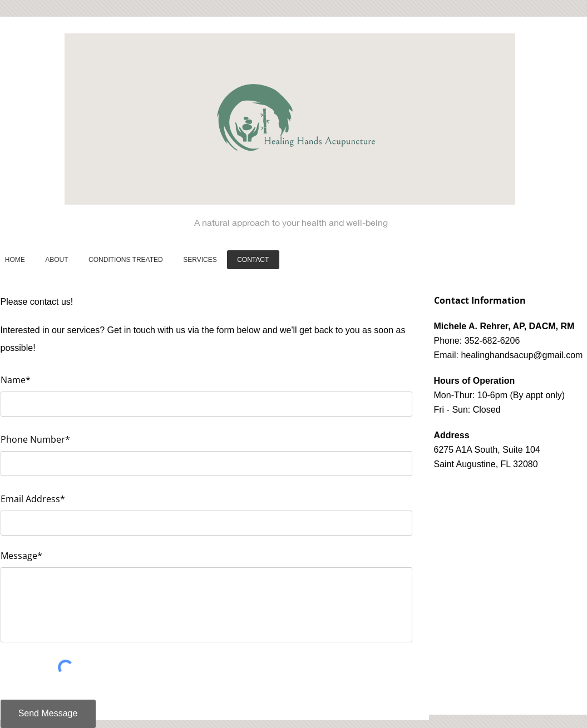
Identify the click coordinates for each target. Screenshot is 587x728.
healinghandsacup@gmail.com (522, 355)
